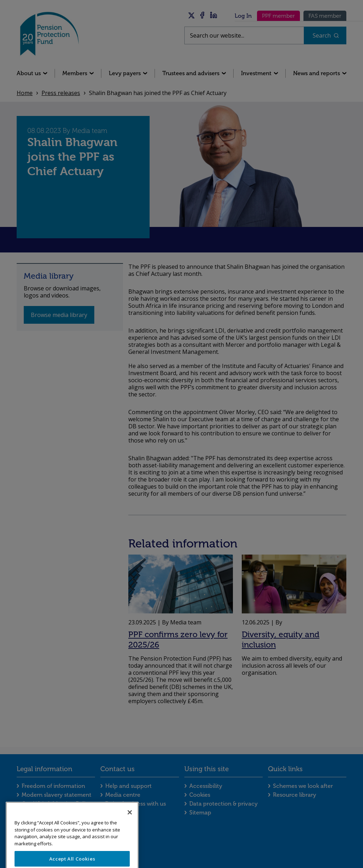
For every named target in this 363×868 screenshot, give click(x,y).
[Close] (130, 820)
